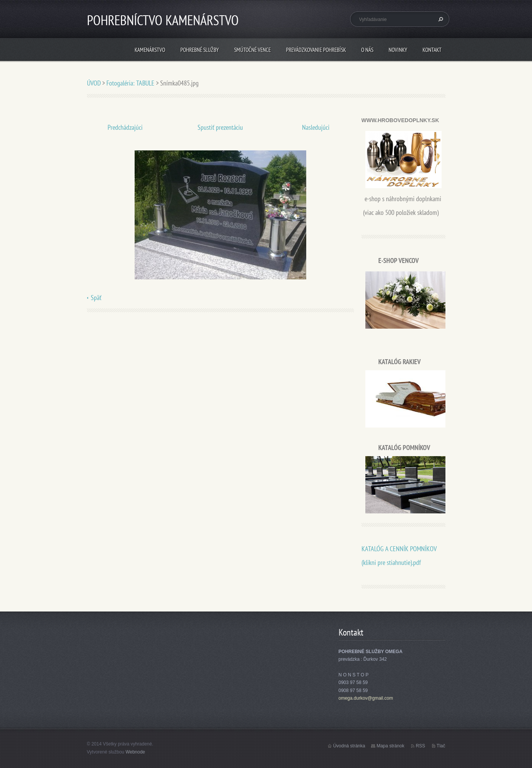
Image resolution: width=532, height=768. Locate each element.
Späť (96, 298)
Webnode (135, 752)
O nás (367, 50)
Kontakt (432, 50)
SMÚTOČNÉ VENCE (252, 50)
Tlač (441, 746)
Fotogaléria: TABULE (130, 83)
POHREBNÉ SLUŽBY (200, 50)
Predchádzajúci (125, 127)
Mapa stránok (390, 746)
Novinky (398, 50)
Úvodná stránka (349, 746)
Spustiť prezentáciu (220, 127)
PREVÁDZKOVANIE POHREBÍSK (316, 50)
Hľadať (440, 19)
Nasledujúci (316, 127)
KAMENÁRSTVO (150, 50)
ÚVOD (94, 83)
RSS (420, 746)
